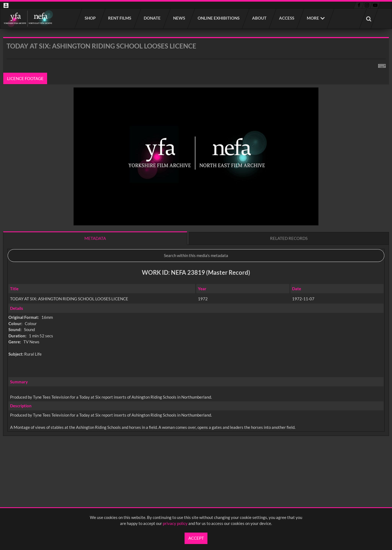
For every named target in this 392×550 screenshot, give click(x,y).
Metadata (95, 238)
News (179, 18)
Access (287, 18)
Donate (152, 18)
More (313, 18)
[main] (196, 251)
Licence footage (25, 78)
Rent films (120, 18)
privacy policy (175, 523)
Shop (90, 18)
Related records (289, 238)
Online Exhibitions (219, 18)
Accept (196, 538)
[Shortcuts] (382, 65)
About (260, 18)
